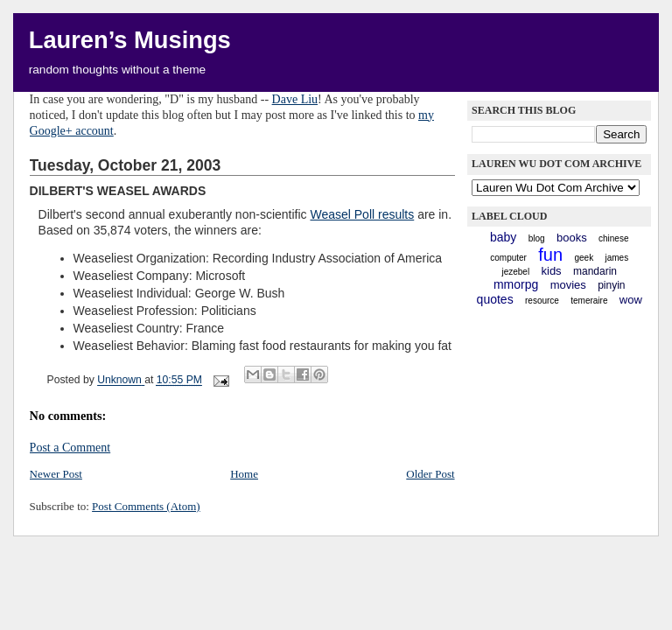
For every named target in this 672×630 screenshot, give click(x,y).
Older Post (430, 474)
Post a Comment (70, 448)
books (572, 238)
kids (552, 271)
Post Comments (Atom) (146, 506)
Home (244, 474)
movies (568, 285)
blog (537, 238)
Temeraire (589, 301)
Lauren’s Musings (130, 40)
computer (508, 258)
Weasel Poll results (362, 214)
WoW (631, 300)
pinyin (611, 285)
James (616, 258)
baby (503, 237)
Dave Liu (295, 99)
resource (542, 301)
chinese (613, 238)
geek (584, 258)
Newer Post (56, 474)
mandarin (595, 271)
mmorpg (516, 284)
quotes (495, 299)
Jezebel (515, 272)
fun (550, 255)
